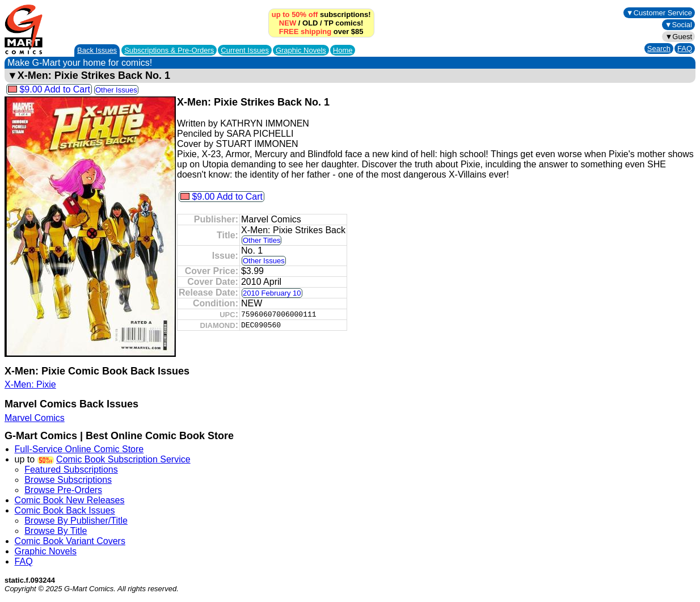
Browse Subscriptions (68, 480)
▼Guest (678, 37)
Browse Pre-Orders (63, 490)
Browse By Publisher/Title (76, 521)
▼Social (678, 25)
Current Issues (245, 50)
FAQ (685, 49)
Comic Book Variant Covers (70, 541)
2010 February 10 (272, 293)
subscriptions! (321, 14)
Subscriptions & (169, 50)
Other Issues (116, 90)
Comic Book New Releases (70, 500)
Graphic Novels (301, 50)
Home (343, 50)
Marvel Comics (35, 418)
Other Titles (262, 240)
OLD (310, 23)
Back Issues (97, 50)
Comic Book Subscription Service (123, 459)
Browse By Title (56, 531)
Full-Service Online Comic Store (79, 449)
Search (659, 49)
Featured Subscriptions (71, 470)
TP (328, 23)
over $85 (321, 31)
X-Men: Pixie (30, 384)
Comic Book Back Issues (65, 510)
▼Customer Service (659, 13)
